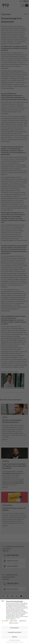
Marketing (23, 620)
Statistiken (14, 620)
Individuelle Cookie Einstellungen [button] (14, 640)
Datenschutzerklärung (11, 619)
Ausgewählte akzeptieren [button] (15, 632)
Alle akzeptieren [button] (14, 627)
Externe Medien (14, 622)
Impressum (21, 642)
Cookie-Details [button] (8, 642)
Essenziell (5, 620)
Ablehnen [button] (15, 636)
